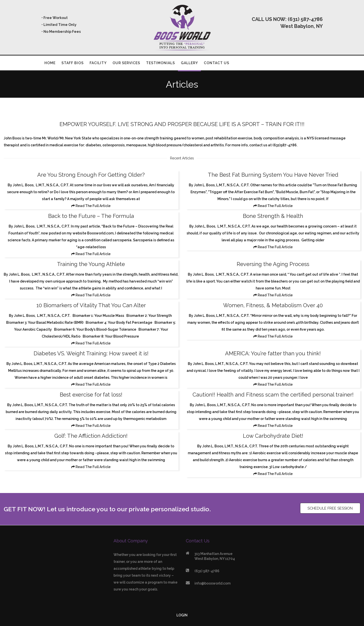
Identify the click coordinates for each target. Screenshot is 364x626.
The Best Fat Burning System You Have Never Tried (273, 175)
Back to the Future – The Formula (91, 216)
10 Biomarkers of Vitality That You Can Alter (91, 305)
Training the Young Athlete (91, 264)
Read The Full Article (91, 206)
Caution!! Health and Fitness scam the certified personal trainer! (273, 395)
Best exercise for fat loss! (91, 395)
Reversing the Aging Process (273, 264)
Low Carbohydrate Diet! (273, 436)
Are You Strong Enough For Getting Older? (91, 175)
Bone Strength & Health (273, 216)
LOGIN (182, 615)
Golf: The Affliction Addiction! (91, 436)
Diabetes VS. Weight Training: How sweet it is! (91, 353)
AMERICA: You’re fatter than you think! (273, 353)
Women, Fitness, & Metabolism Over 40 (273, 305)
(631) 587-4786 (305, 19)
